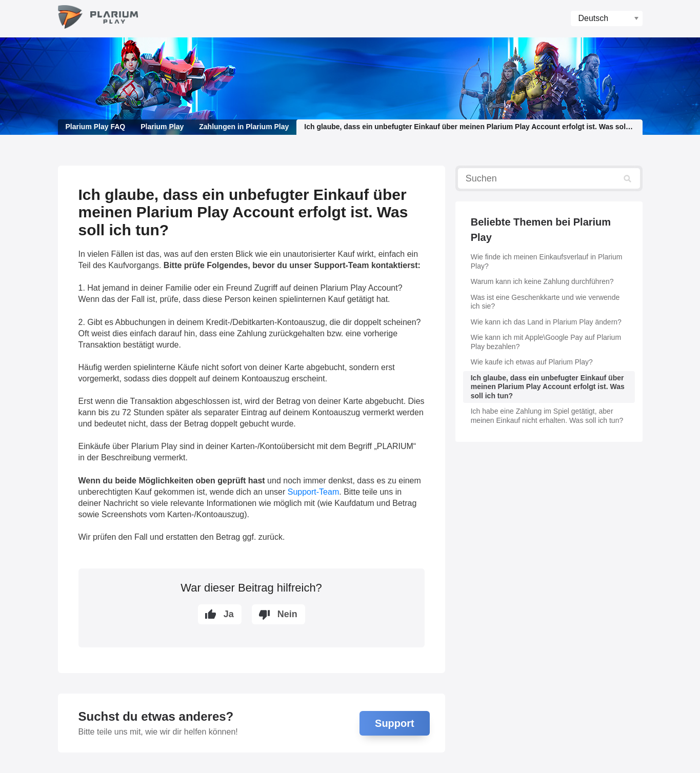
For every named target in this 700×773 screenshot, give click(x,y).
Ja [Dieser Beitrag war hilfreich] (229, 614)
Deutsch (594, 18)
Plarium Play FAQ (96, 127)
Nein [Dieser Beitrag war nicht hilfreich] (287, 614)
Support (395, 723)
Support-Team (314, 492)
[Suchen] (549, 179)
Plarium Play (162, 127)
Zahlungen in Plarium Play (244, 127)
